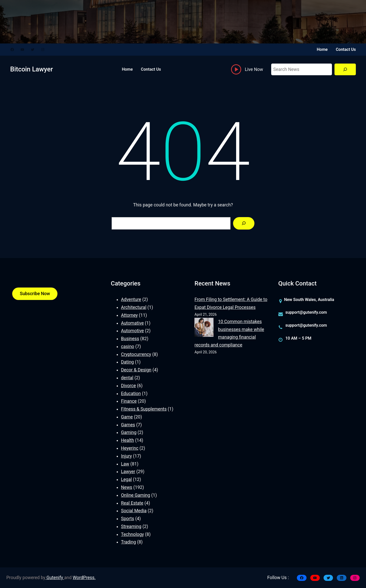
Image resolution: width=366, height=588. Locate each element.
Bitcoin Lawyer (32, 69)
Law (125, 464)
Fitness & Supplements (144, 409)
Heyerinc (130, 448)
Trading (128, 542)
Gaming (129, 432)
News (127, 487)
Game (127, 417)
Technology (132, 534)
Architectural (134, 307)
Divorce (128, 386)
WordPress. (84, 578)
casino (128, 346)
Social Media (134, 511)
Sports (128, 519)
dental (127, 378)
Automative (132, 323)
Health (127, 440)
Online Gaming (136, 495)
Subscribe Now (35, 294)
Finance (129, 401)
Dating (127, 362)
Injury (126, 456)
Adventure (131, 299)
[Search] (345, 70)
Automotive (132, 331)
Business (130, 339)
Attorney (129, 315)
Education (131, 394)
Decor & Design (136, 370)
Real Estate (132, 503)
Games (128, 425)
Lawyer (128, 472)
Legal (126, 479)
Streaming (131, 526)
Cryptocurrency (136, 354)
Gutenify (55, 578)
